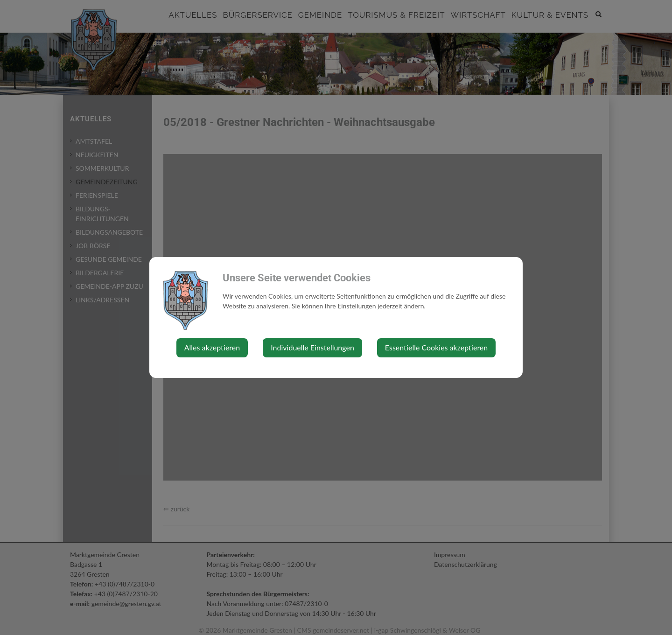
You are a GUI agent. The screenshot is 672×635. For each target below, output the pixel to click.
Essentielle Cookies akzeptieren (436, 347)
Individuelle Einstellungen (312, 347)
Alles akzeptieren (212, 347)
